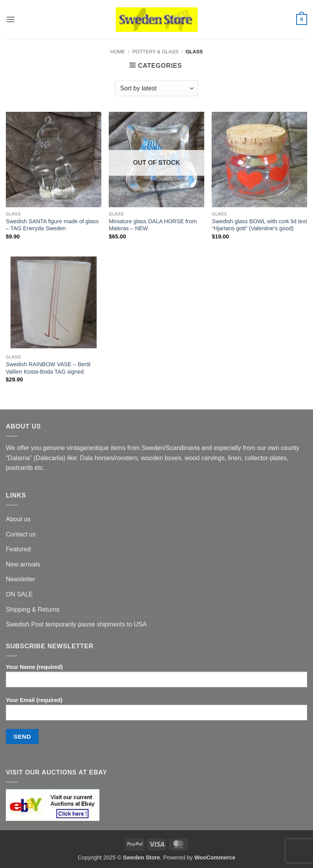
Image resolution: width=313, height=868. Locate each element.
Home (118, 52)
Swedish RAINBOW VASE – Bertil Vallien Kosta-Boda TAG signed (48, 368)
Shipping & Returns (33, 610)
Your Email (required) (156, 712)
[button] (11, 19)
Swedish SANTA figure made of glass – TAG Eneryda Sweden (52, 225)
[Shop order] (156, 88)
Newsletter (21, 579)
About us (18, 519)
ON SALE (19, 594)
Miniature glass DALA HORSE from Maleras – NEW (153, 225)
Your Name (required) (156, 679)
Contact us (21, 534)
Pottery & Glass (156, 52)
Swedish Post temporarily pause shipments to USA (76, 624)
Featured (18, 549)
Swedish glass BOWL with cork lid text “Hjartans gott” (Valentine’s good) (259, 225)
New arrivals (23, 564)
